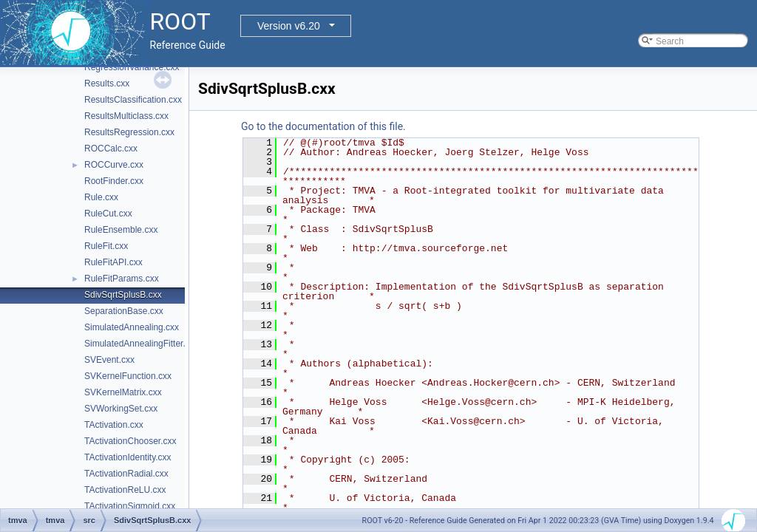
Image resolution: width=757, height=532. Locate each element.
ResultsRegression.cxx (129, 132)
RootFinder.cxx (114, 181)
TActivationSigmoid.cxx (130, 506)
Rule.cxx (101, 197)
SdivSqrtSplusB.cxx (123, 295)
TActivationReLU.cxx (125, 490)
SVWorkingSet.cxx (121, 409)
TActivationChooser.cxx (130, 441)
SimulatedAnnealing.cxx (132, 327)
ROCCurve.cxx (114, 165)
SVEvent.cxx (109, 360)
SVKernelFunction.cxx (128, 376)
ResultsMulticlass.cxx (126, 116)
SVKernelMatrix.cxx (123, 392)
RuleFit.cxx (106, 246)
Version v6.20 (289, 26)
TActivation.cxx (114, 425)
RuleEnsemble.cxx (121, 230)
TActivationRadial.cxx (126, 474)
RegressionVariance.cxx (132, 67)
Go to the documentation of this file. (323, 126)
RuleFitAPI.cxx (113, 262)
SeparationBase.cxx (124, 311)
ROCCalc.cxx (111, 149)
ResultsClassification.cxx (133, 100)
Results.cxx (107, 83)
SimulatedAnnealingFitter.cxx (142, 344)
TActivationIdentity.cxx (128, 457)
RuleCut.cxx (108, 214)
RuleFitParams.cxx (122, 279)
